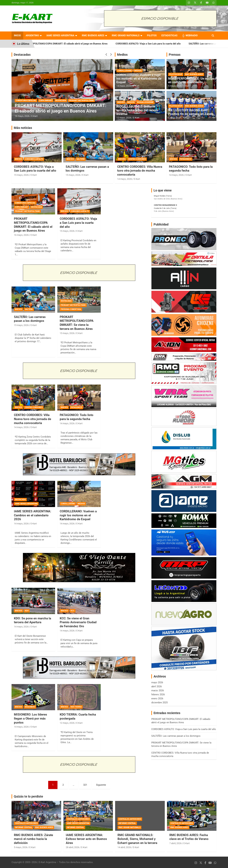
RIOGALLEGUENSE (145, 102)
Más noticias (23, 128)
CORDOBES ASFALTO (34, 159)
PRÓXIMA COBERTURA (71, 309)
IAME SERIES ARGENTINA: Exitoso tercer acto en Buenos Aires (86, 839)
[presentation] (106, 55)
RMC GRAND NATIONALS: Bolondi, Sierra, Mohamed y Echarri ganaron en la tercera (137, 839)
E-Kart (35, 116)
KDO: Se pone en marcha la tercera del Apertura (33, 620)
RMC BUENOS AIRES (93, 35)
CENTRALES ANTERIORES (26, 823)
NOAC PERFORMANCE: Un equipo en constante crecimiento (191, 80)
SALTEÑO (81, 159)
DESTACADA (61, 100)
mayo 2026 (157, 682)
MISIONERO (30, 707)
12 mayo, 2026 (124, 118)
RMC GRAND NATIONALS (126, 35)
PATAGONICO (186, 159)
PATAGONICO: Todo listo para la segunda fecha (77, 417)
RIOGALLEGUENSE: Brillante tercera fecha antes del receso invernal (137, 110)
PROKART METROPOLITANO (81, 100)
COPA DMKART (46, 100)
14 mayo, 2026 (124, 86)
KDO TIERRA (76, 707)
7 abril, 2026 (175, 843)
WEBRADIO (192, 35)
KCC (73, 611)
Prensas (175, 55)
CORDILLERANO (124, 71)
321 (85, 785)
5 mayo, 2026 (175, 86)
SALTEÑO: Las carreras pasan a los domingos (30, 319)
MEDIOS (138, 71)
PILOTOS (152, 35)
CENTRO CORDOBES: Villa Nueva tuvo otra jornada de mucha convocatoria (140, 171)
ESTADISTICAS (169, 35)
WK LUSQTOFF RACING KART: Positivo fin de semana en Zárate (191, 112)
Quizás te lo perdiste (28, 796)
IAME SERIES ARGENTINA (60, 35)
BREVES (121, 102)
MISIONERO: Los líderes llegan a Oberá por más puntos (31, 718)
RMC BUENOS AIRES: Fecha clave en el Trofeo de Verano (189, 837)
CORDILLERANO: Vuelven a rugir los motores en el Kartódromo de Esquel (139, 79)
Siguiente (101, 785)
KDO (27, 611)
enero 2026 (157, 699)
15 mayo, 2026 (21, 175)
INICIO (17, 35)
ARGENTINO (32, 35)
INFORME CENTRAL (24, 827)
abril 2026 (157, 686)
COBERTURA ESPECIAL (26, 100)
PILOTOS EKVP (176, 74)
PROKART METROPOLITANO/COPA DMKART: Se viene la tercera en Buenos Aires (77, 323)
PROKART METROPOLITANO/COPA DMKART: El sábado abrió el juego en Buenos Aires (72, 44)
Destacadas (22, 55)
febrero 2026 (158, 694)
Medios (122, 55)
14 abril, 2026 (124, 847)
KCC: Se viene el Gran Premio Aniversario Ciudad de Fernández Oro (78, 622)
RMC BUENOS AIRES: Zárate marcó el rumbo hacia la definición (33, 839)
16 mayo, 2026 (22, 116)
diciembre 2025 (159, 703)
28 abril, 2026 (73, 847)
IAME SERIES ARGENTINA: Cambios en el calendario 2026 (33, 515)
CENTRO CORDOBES (137, 159)
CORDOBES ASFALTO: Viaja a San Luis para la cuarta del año (159, 44)
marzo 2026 (158, 690)
